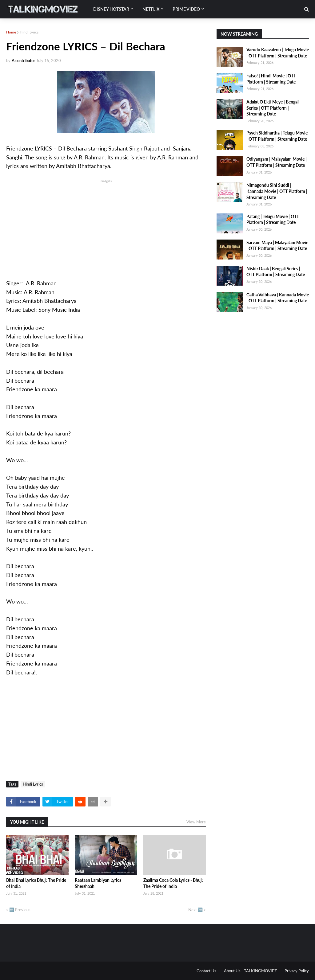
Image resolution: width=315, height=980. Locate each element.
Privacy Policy (297, 971)
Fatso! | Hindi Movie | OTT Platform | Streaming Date (271, 79)
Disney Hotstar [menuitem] (111, 9)
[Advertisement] (106, 227)
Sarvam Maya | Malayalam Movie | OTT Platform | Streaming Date (277, 246)
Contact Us (206, 971)
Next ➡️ (195, 910)
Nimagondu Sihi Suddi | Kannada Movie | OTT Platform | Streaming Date (277, 191)
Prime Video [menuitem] (186, 9)
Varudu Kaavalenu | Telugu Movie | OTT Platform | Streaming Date (278, 53)
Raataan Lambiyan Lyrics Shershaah (98, 883)
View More (196, 822)
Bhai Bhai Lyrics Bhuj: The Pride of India (36, 883)
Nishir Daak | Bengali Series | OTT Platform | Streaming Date (276, 272)
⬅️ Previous (20, 910)
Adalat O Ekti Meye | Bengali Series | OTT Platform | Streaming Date (273, 108)
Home (11, 32)
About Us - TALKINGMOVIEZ (250, 971)
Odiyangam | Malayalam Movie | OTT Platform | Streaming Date (277, 162)
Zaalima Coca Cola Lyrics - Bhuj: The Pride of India (173, 883)
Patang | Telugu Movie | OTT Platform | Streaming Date (273, 219)
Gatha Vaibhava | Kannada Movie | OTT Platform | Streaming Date (278, 298)
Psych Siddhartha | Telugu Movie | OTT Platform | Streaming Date (277, 136)
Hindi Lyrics (29, 32)
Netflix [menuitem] (151, 9)
